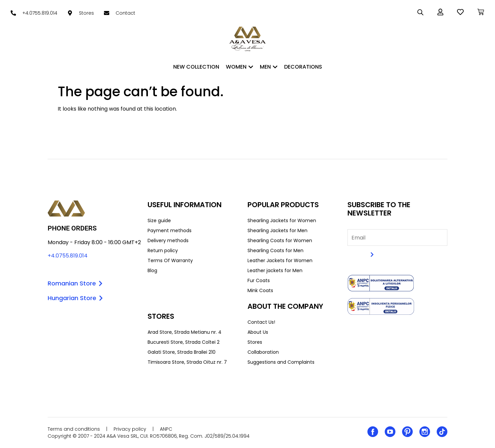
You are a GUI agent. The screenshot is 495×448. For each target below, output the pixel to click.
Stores (255, 342)
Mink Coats (260, 290)
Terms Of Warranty (170, 260)
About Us (258, 332)
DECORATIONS (303, 67)
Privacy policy (130, 429)
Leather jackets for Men (275, 270)
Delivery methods (168, 240)
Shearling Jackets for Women (282, 221)
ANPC (166, 429)
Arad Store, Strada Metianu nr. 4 (185, 332)
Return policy (163, 250)
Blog (152, 270)
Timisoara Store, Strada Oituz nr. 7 (187, 362)
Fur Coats (259, 280)
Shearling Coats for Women (280, 240)
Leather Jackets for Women (280, 260)
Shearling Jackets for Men (277, 230)
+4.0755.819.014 (68, 256)
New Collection (196, 67)
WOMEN (240, 67)
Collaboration (263, 352)
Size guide (159, 221)
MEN (269, 67)
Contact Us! (261, 322)
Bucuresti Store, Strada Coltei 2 (184, 342)
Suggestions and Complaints (281, 362)
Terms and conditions (74, 429)
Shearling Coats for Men (275, 250)
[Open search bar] (420, 12)
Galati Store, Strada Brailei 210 (182, 352)
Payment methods (170, 230)
